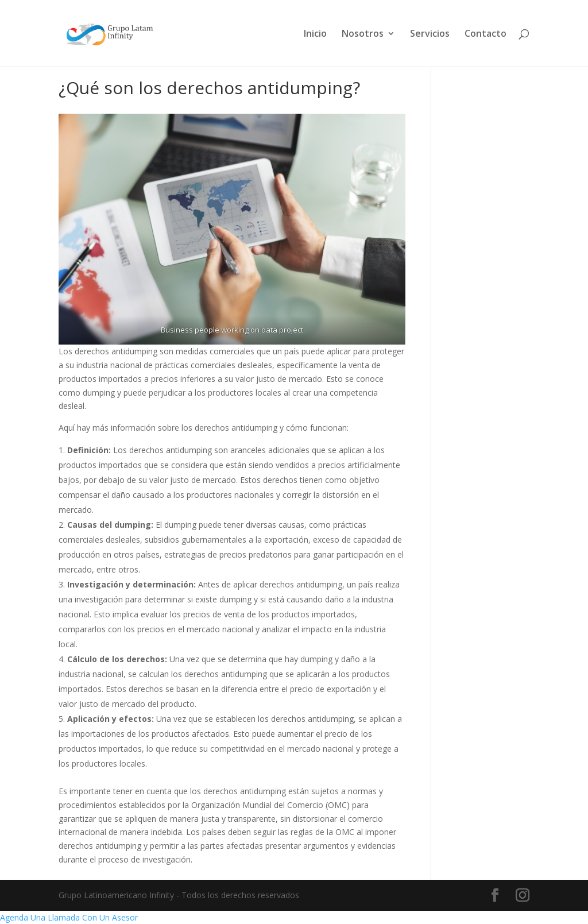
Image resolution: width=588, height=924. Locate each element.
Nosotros (363, 34)
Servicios (430, 34)
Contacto (486, 34)
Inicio (315, 34)
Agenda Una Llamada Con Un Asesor (69, 917)
